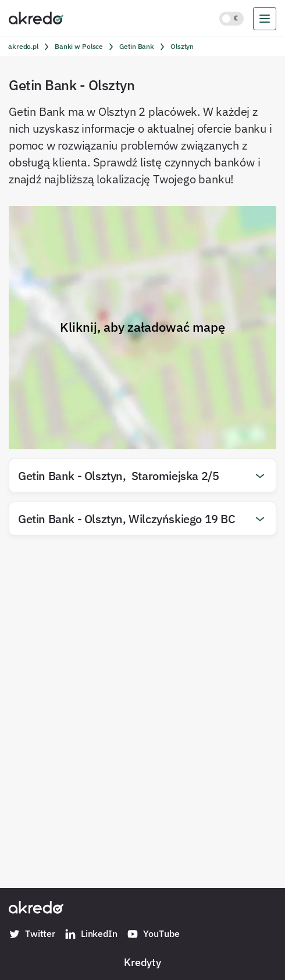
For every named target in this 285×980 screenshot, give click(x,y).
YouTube (153, 934)
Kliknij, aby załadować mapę (142, 327)
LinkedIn (91, 934)
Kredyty (142, 962)
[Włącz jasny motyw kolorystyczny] (231, 19)
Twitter (32, 934)
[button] (142, 475)
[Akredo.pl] (36, 17)
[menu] (265, 19)
